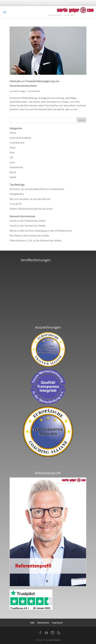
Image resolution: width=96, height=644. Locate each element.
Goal (12, 152)
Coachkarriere (17, 143)
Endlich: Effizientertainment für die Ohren (31, 209)
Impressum (57, 623)
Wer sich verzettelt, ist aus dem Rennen (30, 199)
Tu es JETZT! (16, 204)
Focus (13, 148)
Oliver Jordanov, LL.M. (21, 241)
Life (11, 157)
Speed (13, 177)
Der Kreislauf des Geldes (33, 221)
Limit (12, 162)
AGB (32, 623)
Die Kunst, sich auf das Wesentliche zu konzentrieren (37, 189)
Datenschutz (43, 623)
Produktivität (34, 91)
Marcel (13, 231)
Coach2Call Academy (20, 138)
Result (13, 172)
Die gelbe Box (17, 194)
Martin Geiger (20, 91)
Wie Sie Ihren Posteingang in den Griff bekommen (46, 231)
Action (13, 133)
